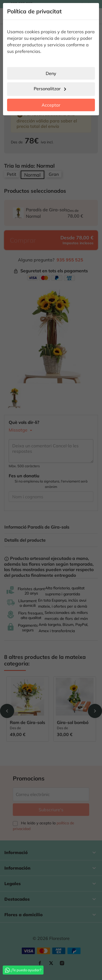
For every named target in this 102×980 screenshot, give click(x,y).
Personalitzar (51, 89)
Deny (51, 73)
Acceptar (51, 105)
